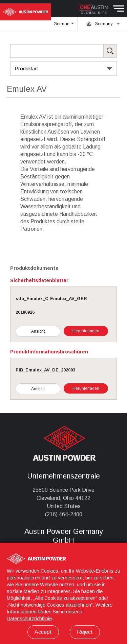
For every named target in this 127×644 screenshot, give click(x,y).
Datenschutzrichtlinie (29, 619)
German (64, 26)
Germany (103, 24)
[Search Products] (63, 51)
